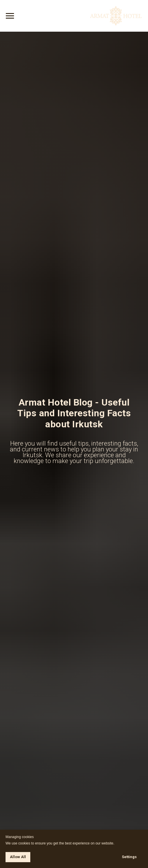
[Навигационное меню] (10, 16)
